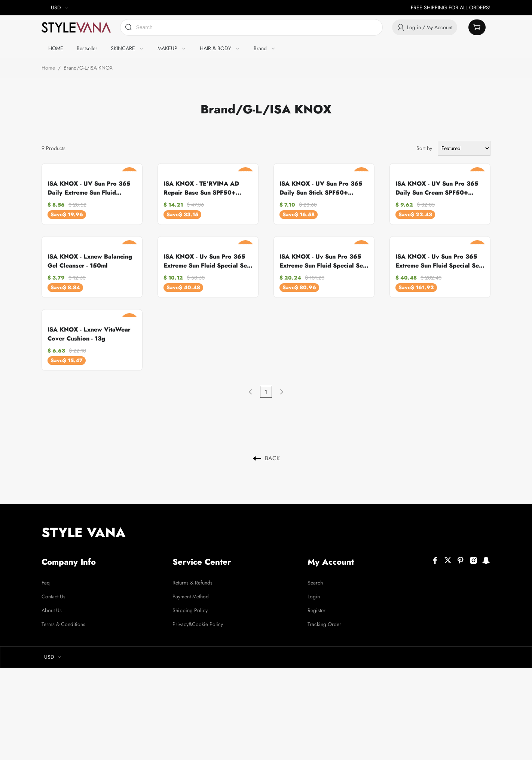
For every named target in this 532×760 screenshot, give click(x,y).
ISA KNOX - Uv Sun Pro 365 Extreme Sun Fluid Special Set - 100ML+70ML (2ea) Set (324, 261)
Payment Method (191, 596)
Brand (260, 48)
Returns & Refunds (192, 582)
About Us (52, 610)
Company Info (69, 562)
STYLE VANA (84, 532)
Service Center (202, 562)
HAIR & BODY (215, 48)
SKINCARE (123, 48)
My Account (331, 562)
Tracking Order (325, 624)
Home (48, 68)
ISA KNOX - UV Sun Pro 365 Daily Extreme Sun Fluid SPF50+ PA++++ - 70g (89, 188)
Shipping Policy (190, 610)
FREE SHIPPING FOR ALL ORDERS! (451, 7)
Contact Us (53, 596)
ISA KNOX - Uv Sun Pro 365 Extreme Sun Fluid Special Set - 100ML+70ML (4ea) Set (440, 261)
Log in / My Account (425, 28)
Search (316, 582)
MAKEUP (167, 48)
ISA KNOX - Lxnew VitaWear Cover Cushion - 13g (89, 334)
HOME (56, 48)
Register (317, 610)
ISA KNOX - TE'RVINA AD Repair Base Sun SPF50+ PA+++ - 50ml (201, 188)
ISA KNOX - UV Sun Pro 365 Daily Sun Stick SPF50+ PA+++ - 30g (321, 188)
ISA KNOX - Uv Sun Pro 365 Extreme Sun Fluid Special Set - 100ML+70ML (208, 261)
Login (314, 596)
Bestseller (87, 48)
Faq (46, 582)
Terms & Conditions (63, 624)
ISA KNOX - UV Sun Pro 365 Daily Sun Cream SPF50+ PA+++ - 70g (437, 188)
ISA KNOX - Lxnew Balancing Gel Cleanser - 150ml (90, 261)
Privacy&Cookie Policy (198, 624)
